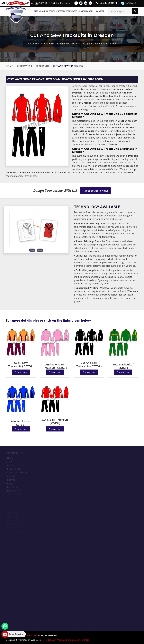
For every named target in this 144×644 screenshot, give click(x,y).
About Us (43, 11)
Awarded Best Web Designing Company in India (66, 640)
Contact (100, 11)
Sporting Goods (86, 11)
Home (35, 11)
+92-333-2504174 (107, 3)
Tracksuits (43, 66)
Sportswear (72, 11)
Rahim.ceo (129, 3)
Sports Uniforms (57, 11)
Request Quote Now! (95, 191)
